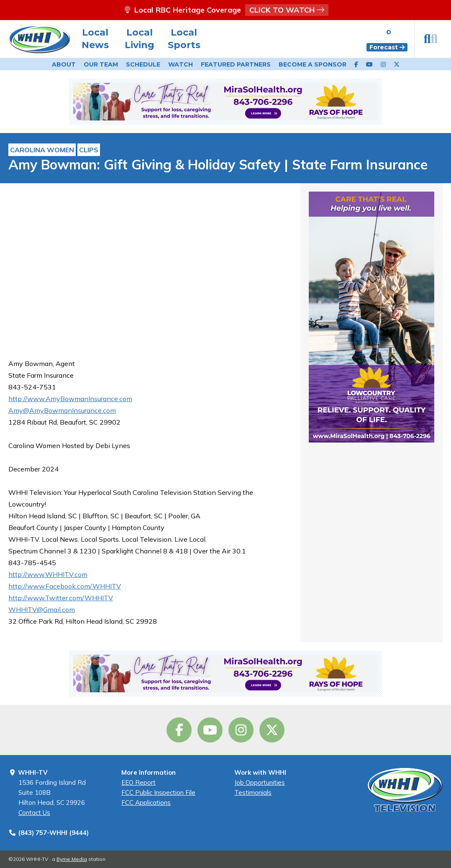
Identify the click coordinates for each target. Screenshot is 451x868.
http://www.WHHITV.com (48, 574)
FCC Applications (146, 803)
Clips (89, 150)
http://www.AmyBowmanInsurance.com (70, 399)
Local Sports (184, 39)
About (64, 64)
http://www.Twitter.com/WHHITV (61, 598)
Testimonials (253, 792)
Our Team (101, 64)
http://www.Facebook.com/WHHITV (65, 586)
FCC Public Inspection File (158, 792)
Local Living (140, 39)
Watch (181, 64)
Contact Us (34, 813)
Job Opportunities (260, 782)
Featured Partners (236, 64)
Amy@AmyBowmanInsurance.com (62, 410)
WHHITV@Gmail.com (42, 609)
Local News (95, 39)
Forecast (387, 47)
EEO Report (138, 782)
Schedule (143, 64)
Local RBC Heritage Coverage (225, 10)
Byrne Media (72, 859)
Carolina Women (42, 150)
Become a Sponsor (313, 64)
